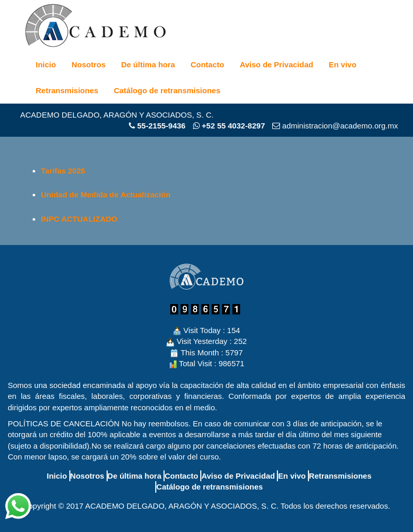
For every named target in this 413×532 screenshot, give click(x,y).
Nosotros (89, 64)
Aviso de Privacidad (276, 64)
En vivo (342, 64)
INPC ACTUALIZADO (79, 219)
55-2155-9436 (161, 126)
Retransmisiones (67, 90)
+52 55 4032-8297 (229, 126)
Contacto (207, 64)
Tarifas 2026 (63, 171)
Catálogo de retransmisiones (167, 90)
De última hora (148, 64)
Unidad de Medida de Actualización (106, 195)
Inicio (46, 64)
